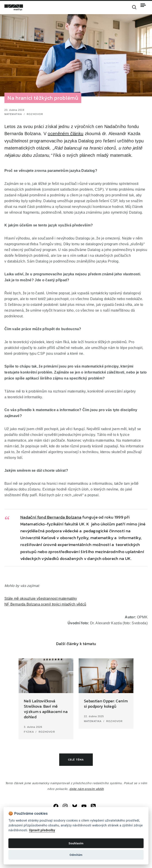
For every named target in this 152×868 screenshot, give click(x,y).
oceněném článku (66, 133)
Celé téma (76, 760)
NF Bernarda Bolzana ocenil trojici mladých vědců (45, 604)
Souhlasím (76, 843)
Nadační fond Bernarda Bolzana (51, 517)
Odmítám (76, 855)
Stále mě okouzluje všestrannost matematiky (41, 598)
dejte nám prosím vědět (86, 789)
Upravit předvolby (42, 830)
